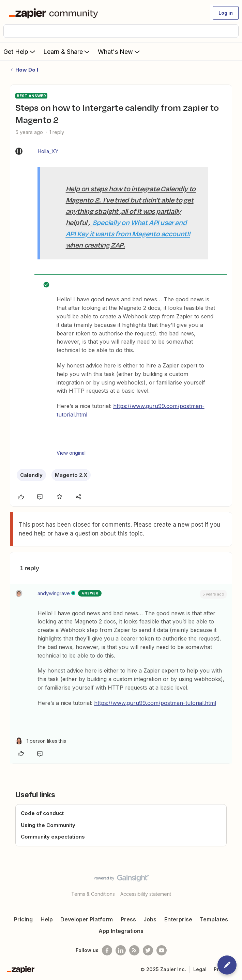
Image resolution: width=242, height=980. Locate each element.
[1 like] (41, 741)
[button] (226, 13)
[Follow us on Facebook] (107, 950)
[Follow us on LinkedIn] (121, 950)
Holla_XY (48, 151)
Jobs (150, 919)
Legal (200, 969)
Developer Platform (87, 919)
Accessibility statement (146, 894)
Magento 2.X (71, 475)
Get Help (20, 51)
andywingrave (54, 593)
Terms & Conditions (93, 894)
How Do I (27, 70)
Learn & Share (67, 51)
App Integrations (121, 931)
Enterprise (178, 919)
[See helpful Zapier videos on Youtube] (162, 950)
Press (128, 919)
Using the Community (48, 825)
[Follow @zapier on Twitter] (148, 950)
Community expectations (53, 837)
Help (47, 919)
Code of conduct (42, 813)
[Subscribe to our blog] (134, 950)
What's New (119, 51)
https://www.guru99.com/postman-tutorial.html (155, 703)
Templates (214, 919)
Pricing (23, 919)
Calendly (31, 475)
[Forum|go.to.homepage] (55, 13)
